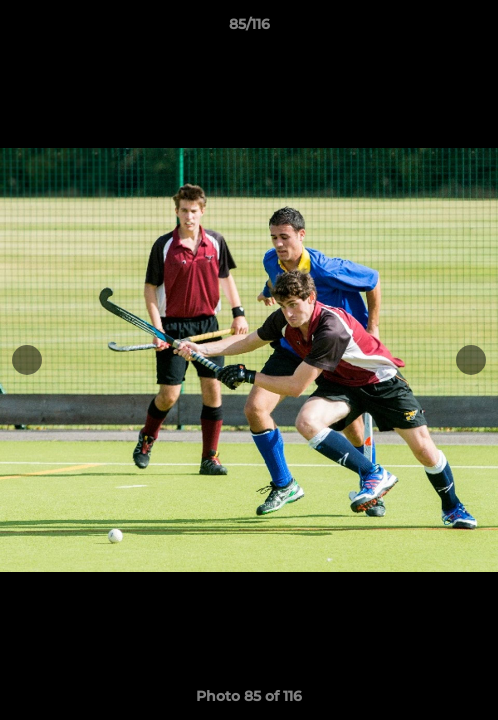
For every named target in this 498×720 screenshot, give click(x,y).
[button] (474, 29)
